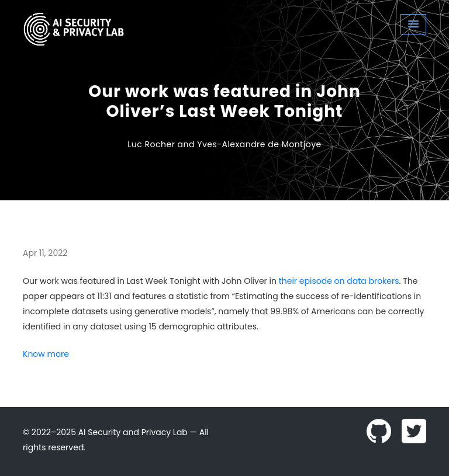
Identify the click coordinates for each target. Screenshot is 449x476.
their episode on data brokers (339, 281)
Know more (46, 354)
